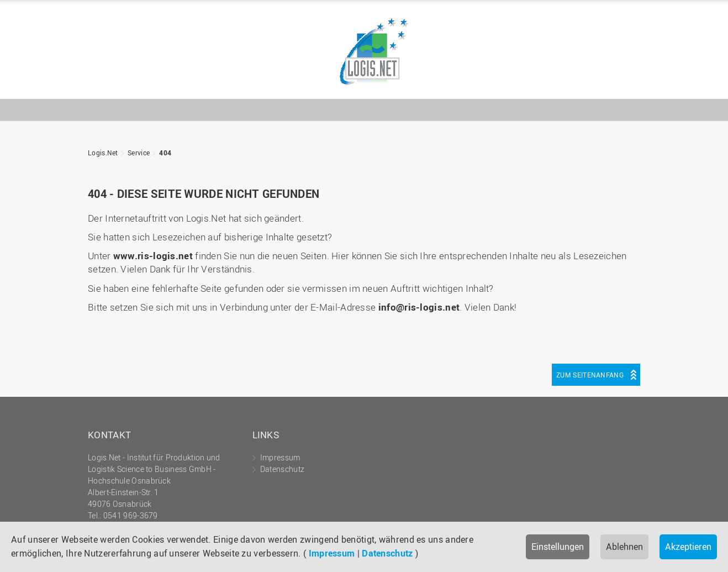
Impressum (332, 553)
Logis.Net (364, 52)
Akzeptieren (688, 547)
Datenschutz (387, 553)
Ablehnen (624, 547)
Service (139, 153)
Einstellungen (558, 547)
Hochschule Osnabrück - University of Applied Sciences (604, 81)
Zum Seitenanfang (590, 375)
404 (165, 153)
